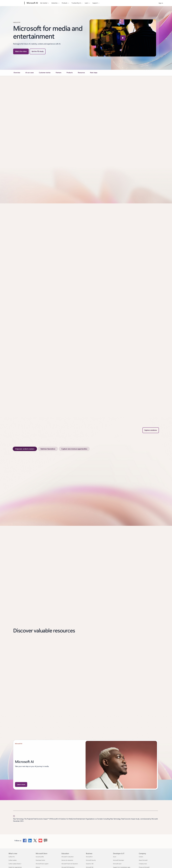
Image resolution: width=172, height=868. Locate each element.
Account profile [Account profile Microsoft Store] (40, 857)
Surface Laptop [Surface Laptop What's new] (13, 860)
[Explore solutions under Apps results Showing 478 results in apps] (151, 430)
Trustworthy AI (76, 3)
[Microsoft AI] (32, 3)
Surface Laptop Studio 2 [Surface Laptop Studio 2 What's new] (15, 864)
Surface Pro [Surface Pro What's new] (12, 857)
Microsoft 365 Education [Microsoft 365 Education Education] (68, 867)
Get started (44, 3)
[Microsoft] (16, 3)
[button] (21, 51)
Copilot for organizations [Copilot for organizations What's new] (15, 867)
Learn (87, 3)
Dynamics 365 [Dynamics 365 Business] (90, 864)
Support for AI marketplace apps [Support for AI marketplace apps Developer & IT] (122, 867)
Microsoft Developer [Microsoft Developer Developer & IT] (119, 860)
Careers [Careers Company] (141, 857)
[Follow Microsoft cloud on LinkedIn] (30, 841)
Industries (55, 3)
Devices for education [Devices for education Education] (67, 860)
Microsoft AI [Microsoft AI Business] (89, 857)
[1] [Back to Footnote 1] (14, 816)
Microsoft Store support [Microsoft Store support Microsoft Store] (42, 864)
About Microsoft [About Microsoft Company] (143, 860)
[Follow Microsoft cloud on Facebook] (25, 841)
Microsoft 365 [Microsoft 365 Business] (90, 867)
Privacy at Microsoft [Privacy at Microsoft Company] (144, 867)
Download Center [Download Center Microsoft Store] (40, 860)
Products (65, 3)
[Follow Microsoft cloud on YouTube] (40, 841)
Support (95, 3)
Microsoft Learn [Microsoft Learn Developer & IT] (117, 864)
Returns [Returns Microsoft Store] (38, 867)
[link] (17, 73)
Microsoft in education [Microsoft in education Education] (68, 857)
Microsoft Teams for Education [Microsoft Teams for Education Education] (70, 864)
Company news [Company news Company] (143, 864)
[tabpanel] (86, 486)
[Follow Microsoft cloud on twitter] (35, 841)
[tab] (25, 449)
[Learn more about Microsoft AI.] (21, 784)
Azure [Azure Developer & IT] (115, 857)
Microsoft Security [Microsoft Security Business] (91, 860)
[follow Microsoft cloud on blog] (46, 841)
